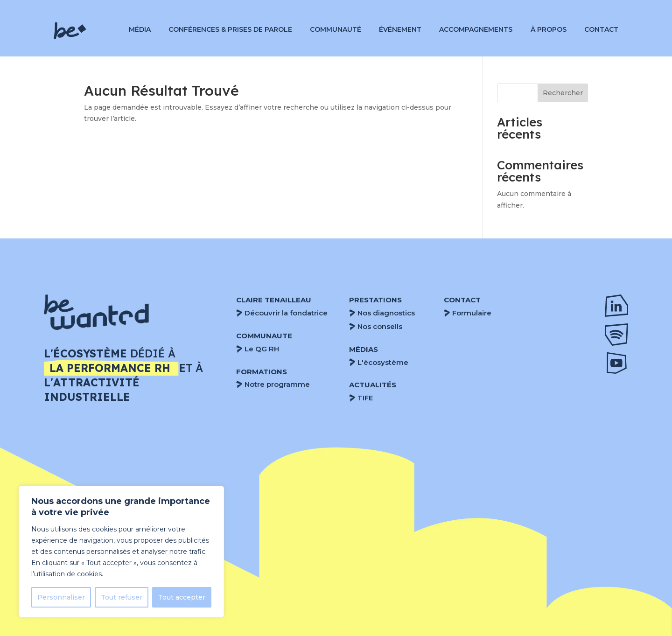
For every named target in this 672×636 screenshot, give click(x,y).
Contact (601, 30)
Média (140, 30)
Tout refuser (122, 597)
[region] (121, 552)
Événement (400, 30)
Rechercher (563, 93)
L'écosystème (383, 362)
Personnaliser (61, 597)
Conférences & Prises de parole (230, 30)
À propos (549, 30)
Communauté (336, 30)
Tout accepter (182, 597)
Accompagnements (476, 30)
